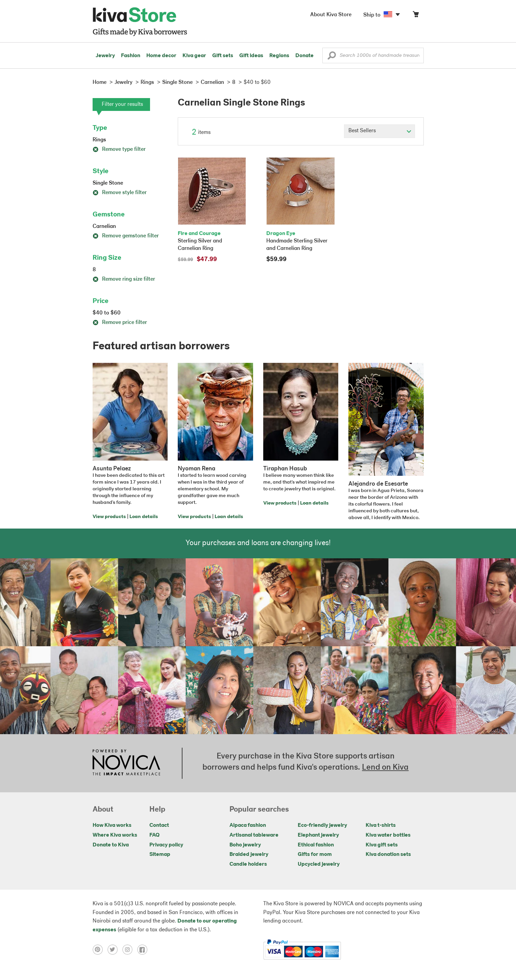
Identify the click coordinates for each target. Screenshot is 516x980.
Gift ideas (251, 56)
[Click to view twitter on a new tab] (115, 950)
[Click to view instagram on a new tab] (130, 950)
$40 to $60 (107, 313)
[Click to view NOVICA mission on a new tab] (126, 763)
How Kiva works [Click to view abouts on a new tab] (112, 825)
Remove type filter (119, 149)
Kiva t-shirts (381, 825)
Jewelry (105, 56)
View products (109, 517)
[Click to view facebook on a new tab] (144, 950)
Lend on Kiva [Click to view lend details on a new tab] (385, 768)
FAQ (154, 835)
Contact (159, 825)
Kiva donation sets (388, 855)
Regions (279, 56)
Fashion (131, 56)
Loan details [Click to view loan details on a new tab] (144, 517)
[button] (332, 57)
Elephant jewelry (318, 835)
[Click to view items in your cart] (416, 16)
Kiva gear (194, 56)
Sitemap (160, 855)
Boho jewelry (245, 845)
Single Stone (108, 183)
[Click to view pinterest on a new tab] (100, 950)
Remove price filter (120, 323)
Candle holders (248, 864)
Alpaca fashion (248, 825)
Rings (99, 140)
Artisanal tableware (254, 835)
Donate (304, 56)
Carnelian (104, 227)
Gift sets (223, 56)
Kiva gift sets (382, 845)
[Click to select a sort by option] (379, 131)
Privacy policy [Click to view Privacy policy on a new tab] (166, 845)
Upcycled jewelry (319, 864)
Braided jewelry (249, 855)
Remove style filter (120, 193)
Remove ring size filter (124, 279)
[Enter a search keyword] (373, 55)
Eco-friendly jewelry (322, 825)
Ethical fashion (316, 845)
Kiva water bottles (388, 835)
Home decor (161, 56)
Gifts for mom (315, 855)
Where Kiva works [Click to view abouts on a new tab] (115, 835)
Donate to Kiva (111, 845)
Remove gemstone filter (126, 236)
